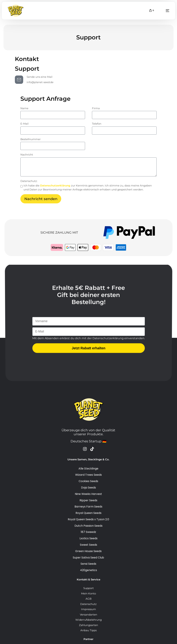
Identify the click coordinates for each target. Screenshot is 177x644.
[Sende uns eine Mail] (19, 80)
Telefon (97, 124)
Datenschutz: (29, 181)
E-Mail (24, 124)
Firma (96, 108)
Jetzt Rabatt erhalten (89, 349)
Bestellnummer (31, 139)
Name (24, 108)
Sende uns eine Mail (39, 77)
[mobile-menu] (163, 11)
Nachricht (27, 155)
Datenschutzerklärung (56, 185)
